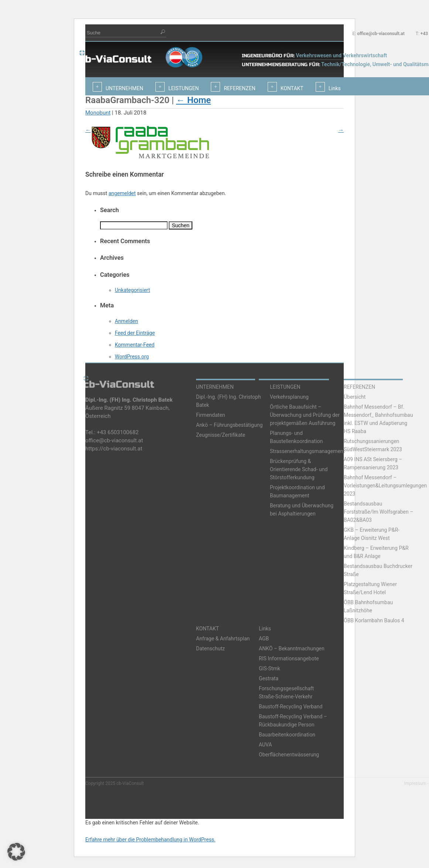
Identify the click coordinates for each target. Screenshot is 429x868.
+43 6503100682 (118, 432)
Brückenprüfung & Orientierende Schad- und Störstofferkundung (299, 469)
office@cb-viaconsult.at (381, 34)
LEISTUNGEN (285, 387)
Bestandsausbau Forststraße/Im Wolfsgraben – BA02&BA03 (378, 512)
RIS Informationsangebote (289, 658)
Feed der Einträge (135, 333)
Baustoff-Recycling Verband (291, 707)
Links (265, 629)
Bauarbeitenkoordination (287, 735)
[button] (16, 852)
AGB (264, 639)
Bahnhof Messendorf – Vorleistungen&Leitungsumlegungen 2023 (385, 486)
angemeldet (122, 193)
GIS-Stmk (270, 668)
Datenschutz (210, 649)
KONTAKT (207, 629)
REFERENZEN (359, 387)
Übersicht (355, 397)
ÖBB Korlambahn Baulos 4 (374, 620)
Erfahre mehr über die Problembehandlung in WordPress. (150, 840)
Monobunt (98, 113)
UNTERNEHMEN (215, 387)
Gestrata (269, 678)
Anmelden (126, 321)
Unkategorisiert (132, 290)
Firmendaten (211, 415)
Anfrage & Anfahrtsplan (223, 639)
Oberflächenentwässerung (289, 755)
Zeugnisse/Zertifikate (221, 435)
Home (193, 100)
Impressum (415, 783)
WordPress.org (132, 357)
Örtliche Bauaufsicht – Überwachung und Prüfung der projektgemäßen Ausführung (305, 415)
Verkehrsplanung (289, 397)
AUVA (265, 745)
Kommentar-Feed (135, 345)
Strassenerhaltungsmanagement (307, 451)
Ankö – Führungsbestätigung (229, 425)
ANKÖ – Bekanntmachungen (292, 649)
